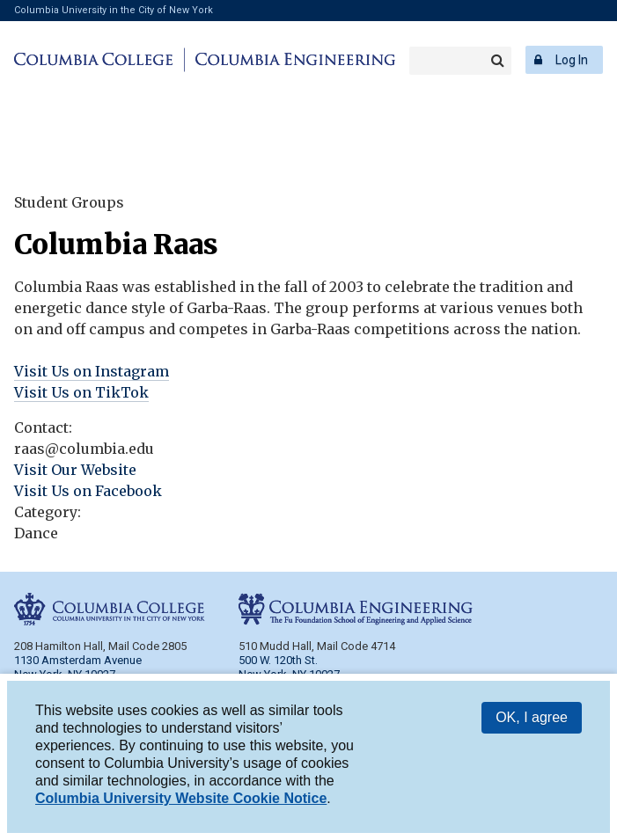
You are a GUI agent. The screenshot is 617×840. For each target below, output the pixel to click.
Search (497, 61)
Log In (572, 60)
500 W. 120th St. (278, 660)
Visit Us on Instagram (92, 371)
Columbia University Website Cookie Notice (181, 805)
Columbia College (96, 60)
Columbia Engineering (293, 60)
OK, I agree (532, 724)
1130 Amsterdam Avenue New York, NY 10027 (78, 667)
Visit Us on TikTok (81, 392)
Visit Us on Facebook (88, 491)
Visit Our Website (75, 470)
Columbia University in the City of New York (114, 10)
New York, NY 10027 (289, 674)
